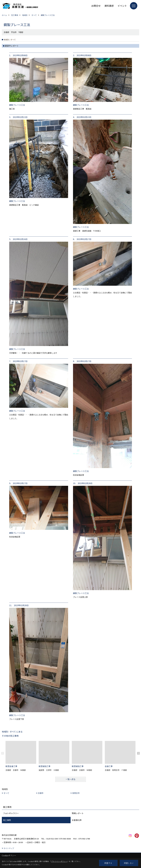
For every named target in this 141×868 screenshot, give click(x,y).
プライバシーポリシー (59, 861)
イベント (122, 6)
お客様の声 (77, 820)
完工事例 (7, 820)
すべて (6, 793)
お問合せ (96, 6)
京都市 (41, 793)
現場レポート (78, 813)
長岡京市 (76, 793)
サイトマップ (9, 848)
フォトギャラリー (11, 813)
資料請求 (109, 6)
